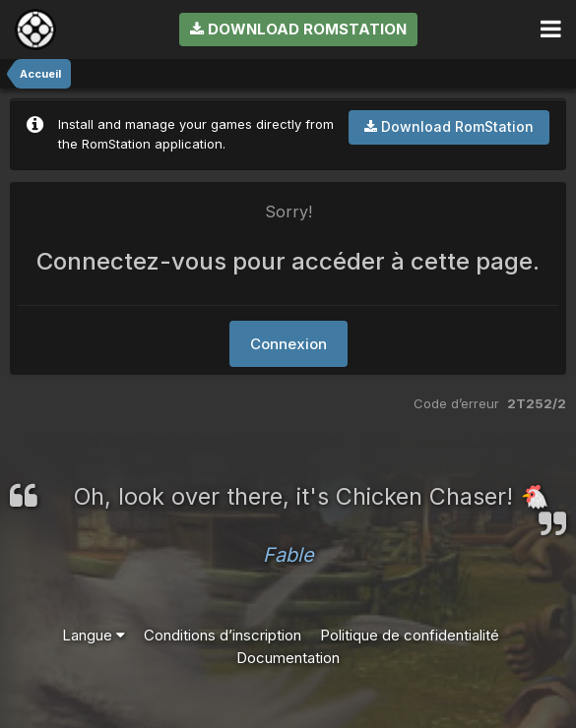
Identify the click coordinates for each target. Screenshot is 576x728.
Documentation (288, 658)
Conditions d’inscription (223, 635)
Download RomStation (298, 29)
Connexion (288, 344)
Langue (94, 635)
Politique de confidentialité (410, 635)
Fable (288, 555)
